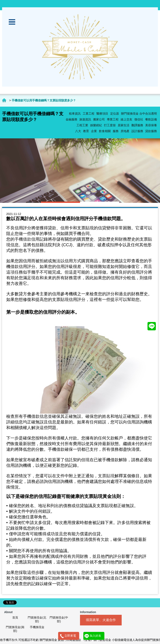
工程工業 (82, 125)
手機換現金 (37, 627)
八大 (78, 131)
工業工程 (89, 114)
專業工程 (113, 119)
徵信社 (139, 119)
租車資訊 (75, 114)
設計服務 (137, 131)
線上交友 (126, 119)
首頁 (15, 617)
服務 (116, 131)
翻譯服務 (137, 125)
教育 (86, 131)
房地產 (125, 131)
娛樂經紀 (96, 125)
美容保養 (151, 125)
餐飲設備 (151, 119)
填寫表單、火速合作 (101, 620)
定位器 (115, 114)
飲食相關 (105, 131)
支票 (94, 572)
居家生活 (124, 125)
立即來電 (70, 636)
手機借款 (23, 239)
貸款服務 (151, 131)
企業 (94, 131)
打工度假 (110, 125)
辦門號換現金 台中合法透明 (139, 114)
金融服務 (71, 119)
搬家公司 (99, 119)
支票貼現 (106, 476)
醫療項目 (102, 114)
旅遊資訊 (85, 119)
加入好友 (95, 636)
